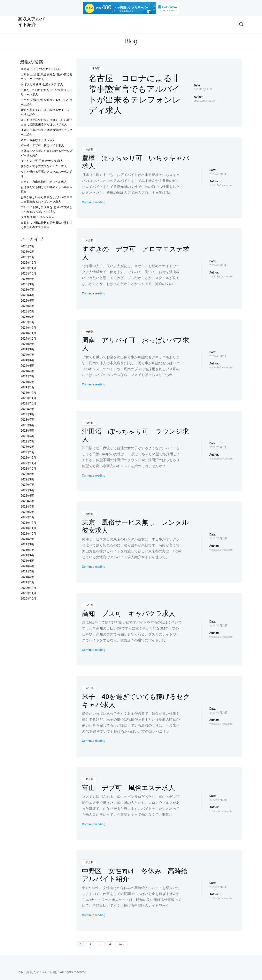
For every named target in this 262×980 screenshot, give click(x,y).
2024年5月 (28, 366)
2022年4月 (28, 501)
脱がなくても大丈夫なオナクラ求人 (44, 166)
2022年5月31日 (203, 89)
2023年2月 (28, 447)
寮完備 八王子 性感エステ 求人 (40, 69)
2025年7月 (28, 290)
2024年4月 (28, 371)
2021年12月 (28, 523)
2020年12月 (28, 588)
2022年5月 (28, 496)
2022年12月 (28, 458)
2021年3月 (28, 571)
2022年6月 (28, 490)
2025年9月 (28, 279)
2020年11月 (28, 593)
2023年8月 (28, 414)
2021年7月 (28, 550)
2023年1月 (28, 452)
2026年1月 (28, 257)
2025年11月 (28, 268)
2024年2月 (28, 382)
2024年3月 (28, 376)
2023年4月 (28, 436)
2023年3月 (28, 441)
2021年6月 (28, 555)
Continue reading (94, 202)
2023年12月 (28, 393)
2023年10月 (28, 403)
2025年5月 (28, 301)
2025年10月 (28, 273)
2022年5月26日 (219, 538)
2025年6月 (28, 295)
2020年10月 (28, 599)
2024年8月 (28, 349)
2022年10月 (28, 469)
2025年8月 (28, 284)
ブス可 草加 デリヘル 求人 (38, 217)
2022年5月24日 (219, 800)
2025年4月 (28, 306)
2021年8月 (28, 544)
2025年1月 (28, 322)
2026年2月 (28, 252)
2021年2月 (28, 577)
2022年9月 (28, 474)
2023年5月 (28, 431)
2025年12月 (28, 263)
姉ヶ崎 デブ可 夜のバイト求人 (42, 145)
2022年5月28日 (219, 356)
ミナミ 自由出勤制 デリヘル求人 (44, 182)
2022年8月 (28, 479)
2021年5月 (28, 561)
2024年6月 (28, 360)
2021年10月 (28, 534)
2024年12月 (28, 328)
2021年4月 (28, 566)
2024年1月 (28, 387)
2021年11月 (28, 528)
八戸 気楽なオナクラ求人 (38, 140)
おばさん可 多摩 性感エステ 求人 (42, 84)
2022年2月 (28, 512)
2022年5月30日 (219, 174)
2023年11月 (28, 398)
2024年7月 (28, 355)
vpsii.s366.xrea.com (206, 101)
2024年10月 (28, 339)
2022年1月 (28, 517)
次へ (121, 944)
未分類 (96, 68)
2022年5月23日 (219, 887)
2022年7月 (28, 485)
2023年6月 (28, 425)
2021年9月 (28, 539)
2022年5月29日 (219, 265)
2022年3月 (28, 507)
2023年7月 (28, 420)
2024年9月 (28, 344)
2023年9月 (28, 409)
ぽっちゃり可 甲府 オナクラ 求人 (42, 161)
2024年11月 (28, 333)
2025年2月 (28, 317)
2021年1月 (28, 582)
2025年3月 (28, 311)
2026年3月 (28, 246)
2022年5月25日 (219, 626)
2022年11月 (28, 463)
